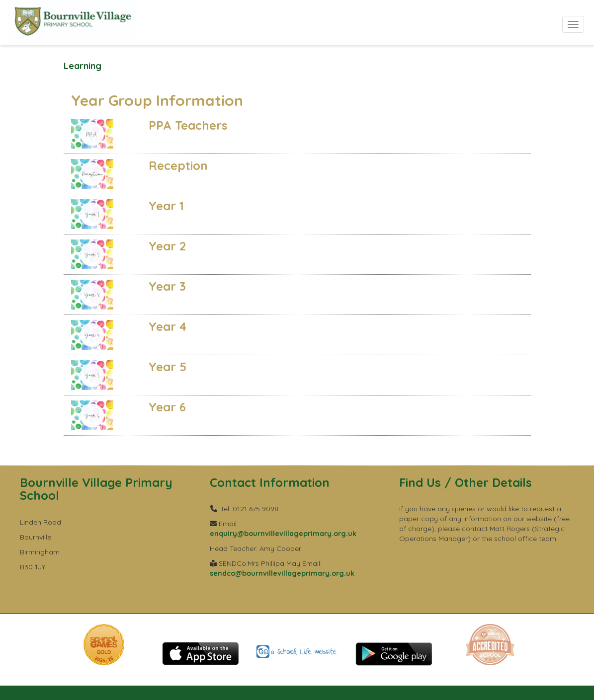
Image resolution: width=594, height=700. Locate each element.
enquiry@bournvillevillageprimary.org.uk (283, 534)
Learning (83, 66)
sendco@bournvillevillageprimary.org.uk (282, 573)
